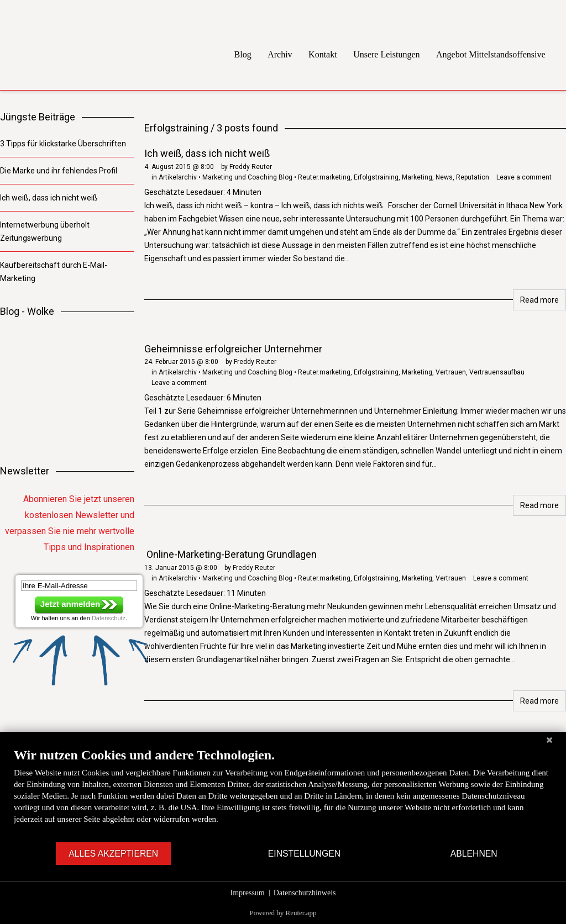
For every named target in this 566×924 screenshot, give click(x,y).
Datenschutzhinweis (305, 893)
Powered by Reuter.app (283, 913)
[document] (283, 794)
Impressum (248, 893)
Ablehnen (474, 854)
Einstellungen (304, 854)
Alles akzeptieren (113, 854)
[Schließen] (549, 740)
